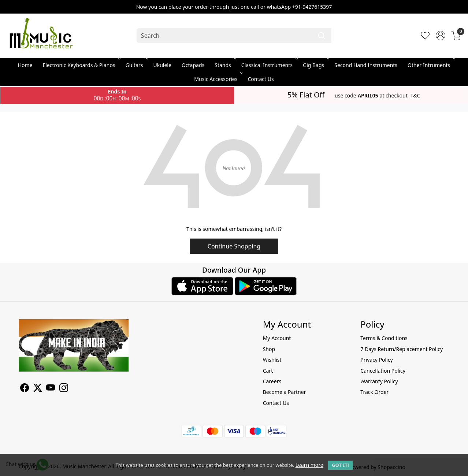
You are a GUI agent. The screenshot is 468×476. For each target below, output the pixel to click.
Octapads (193, 65)
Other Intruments (431, 65)
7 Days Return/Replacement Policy (402, 349)
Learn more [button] (309, 465)
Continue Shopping (234, 246)
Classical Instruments (269, 65)
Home (25, 65)
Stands (225, 65)
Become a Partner (285, 392)
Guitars (136, 65)
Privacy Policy (376, 360)
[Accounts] (441, 36)
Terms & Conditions (384, 338)
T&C (415, 96)
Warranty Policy (379, 381)
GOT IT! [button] (340, 465)
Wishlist (272, 360)
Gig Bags (315, 65)
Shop (269, 349)
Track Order (374, 392)
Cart (268, 371)
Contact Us (261, 79)
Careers (272, 381)
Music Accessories (218, 79)
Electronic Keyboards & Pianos (81, 65)
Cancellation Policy (383, 371)
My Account (277, 338)
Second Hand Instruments (366, 65)
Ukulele (162, 65)
